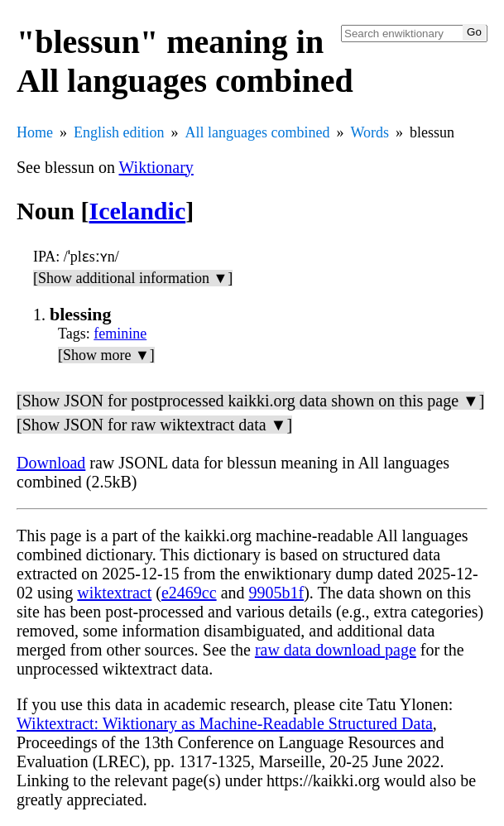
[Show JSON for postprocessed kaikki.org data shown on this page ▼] (250, 401)
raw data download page (336, 650)
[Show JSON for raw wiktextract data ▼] (154, 425)
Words (370, 132)
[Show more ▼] (106, 355)
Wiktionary (156, 167)
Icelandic (138, 211)
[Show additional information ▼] (133, 278)
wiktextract (114, 593)
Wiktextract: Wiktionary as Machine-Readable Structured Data (225, 723)
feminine (120, 334)
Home (35, 132)
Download (51, 463)
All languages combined (258, 132)
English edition (119, 132)
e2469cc (189, 593)
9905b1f (277, 593)
